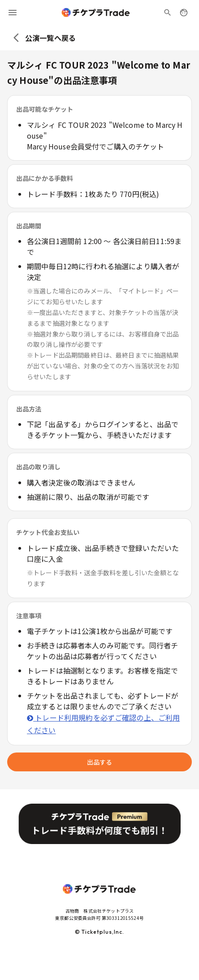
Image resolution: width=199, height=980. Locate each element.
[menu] (13, 13)
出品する (99, 762)
